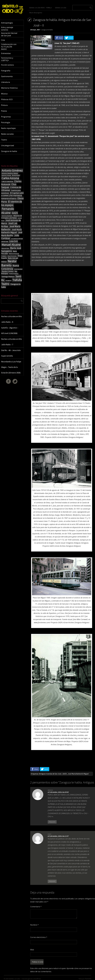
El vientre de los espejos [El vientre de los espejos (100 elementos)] (12, 203)
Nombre (34, 925)
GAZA (65, 774)
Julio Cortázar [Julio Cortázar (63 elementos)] (10, 237)
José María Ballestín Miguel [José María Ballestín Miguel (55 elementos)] (11, 231)
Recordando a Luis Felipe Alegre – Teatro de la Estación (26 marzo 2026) (11, 367)
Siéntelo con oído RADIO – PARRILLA (40, 8)
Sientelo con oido (14, 977)
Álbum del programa (36, 13)
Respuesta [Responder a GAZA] (52, 881)
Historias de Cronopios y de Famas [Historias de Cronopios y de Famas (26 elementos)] (12, 217)
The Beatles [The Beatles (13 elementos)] (8, 281)
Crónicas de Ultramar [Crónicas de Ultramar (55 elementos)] (11, 189)
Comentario (36, 907)
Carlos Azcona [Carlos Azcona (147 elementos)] (10, 178)
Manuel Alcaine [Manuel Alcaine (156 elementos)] (11, 245)
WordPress (37, 977)
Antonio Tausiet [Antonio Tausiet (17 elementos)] (6, 175)
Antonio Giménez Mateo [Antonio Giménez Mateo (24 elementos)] (10, 173)
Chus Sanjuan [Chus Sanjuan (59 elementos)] (9, 186)
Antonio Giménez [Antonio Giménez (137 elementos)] (12, 170)
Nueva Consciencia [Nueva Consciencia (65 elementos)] (10, 267)
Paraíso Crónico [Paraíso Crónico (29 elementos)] (8, 271)
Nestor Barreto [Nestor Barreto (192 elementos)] (9, 263)
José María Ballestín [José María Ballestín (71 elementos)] (11, 228)
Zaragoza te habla (47, 30)
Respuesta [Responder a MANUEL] (52, 822)
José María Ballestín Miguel (78, 774)
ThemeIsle (88, 977)
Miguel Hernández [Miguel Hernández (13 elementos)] (12, 256)
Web (32, 950)
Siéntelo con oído (61, 8)
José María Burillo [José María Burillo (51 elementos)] (12, 234)
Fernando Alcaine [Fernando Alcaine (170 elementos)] (8, 211)
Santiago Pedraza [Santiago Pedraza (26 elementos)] (8, 277)
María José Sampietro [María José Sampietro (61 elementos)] (11, 250)
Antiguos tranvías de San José (50, 774)
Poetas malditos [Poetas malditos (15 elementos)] (14, 274)
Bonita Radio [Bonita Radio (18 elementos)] (16, 175)
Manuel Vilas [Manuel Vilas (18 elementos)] (5, 248)
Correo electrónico (39, 937)
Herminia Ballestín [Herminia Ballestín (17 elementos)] (7, 216)
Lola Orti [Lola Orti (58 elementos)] (13, 241)
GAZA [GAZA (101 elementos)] (15, 213)
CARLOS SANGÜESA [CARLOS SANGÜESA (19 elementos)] (7, 182)
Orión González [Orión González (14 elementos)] (18, 269)
